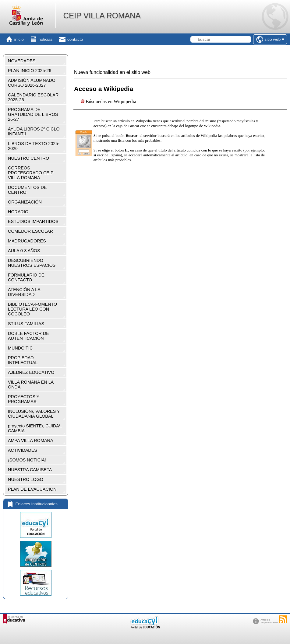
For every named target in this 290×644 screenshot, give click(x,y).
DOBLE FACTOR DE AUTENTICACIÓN (28, 336)
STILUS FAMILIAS (26, 324)
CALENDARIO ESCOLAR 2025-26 (33, 97)
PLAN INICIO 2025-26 (30, 71)
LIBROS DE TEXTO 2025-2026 (34, 146)
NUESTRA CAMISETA (30, 470)
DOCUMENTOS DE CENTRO (27, 190)
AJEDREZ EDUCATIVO (31, 372)
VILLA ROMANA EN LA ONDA (31, 385)
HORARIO (18, 212)
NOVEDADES (22, 61)
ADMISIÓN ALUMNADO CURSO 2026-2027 (32, 83)
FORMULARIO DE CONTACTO (26, 277)
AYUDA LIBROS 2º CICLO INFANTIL (34, 131)
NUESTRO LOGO (26, 479)
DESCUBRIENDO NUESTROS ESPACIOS (32, 263)
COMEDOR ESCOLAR (30, 231)
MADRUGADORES (27, 241)
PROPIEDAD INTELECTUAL (23, 360)
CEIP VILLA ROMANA (102, 16)
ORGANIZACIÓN (25, 202)
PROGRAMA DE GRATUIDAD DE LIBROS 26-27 (33, 114)
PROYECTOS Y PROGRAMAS (24, 399)
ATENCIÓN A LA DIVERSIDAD (24, 292)
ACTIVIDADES (23, 450)
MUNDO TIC (20, 348)
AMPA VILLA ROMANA (31, 440)
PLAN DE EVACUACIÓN (32, 489)
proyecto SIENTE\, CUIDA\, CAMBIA (35, 428)
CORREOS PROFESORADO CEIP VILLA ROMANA (31, 173)
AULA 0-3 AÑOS (24, 251)
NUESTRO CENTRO (28, 158)
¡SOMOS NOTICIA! (27, 460)
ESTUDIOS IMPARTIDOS (33, 221)
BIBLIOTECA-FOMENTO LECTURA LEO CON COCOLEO (32, 309)
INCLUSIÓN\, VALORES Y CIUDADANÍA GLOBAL (34, 414)
